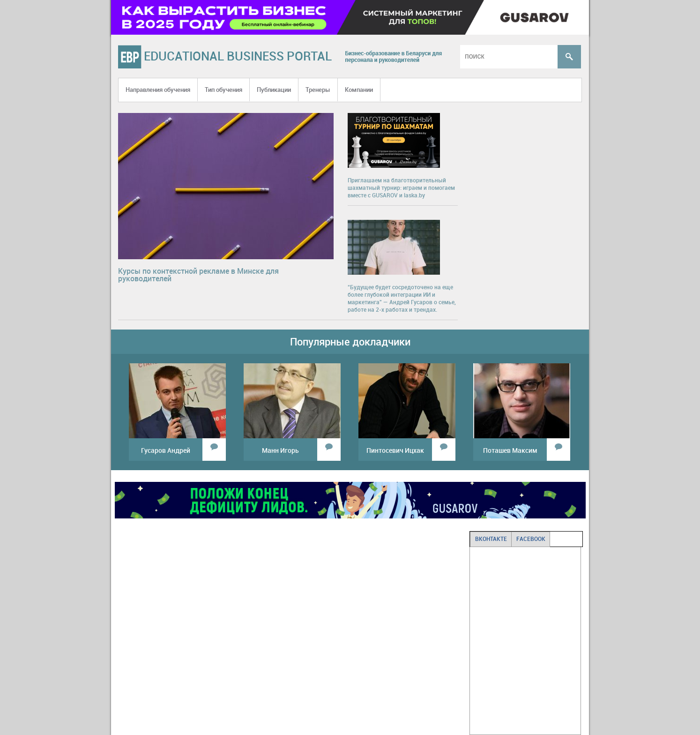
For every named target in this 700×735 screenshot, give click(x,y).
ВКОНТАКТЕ (491, 539)
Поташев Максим (510, 450)
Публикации (274, 90)
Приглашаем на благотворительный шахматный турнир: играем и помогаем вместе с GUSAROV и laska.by (401, 187)
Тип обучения (223, 90)
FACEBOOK (531, 539)
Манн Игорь (280, 450)
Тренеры (318, 90)
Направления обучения (158, 90)
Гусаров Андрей (166, 450)
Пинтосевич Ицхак (395, 450)
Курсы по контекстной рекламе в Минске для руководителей (198, 275)
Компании (359, 90)
